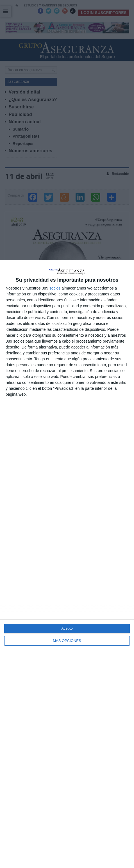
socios (55, 288)
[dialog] (67, 564)
